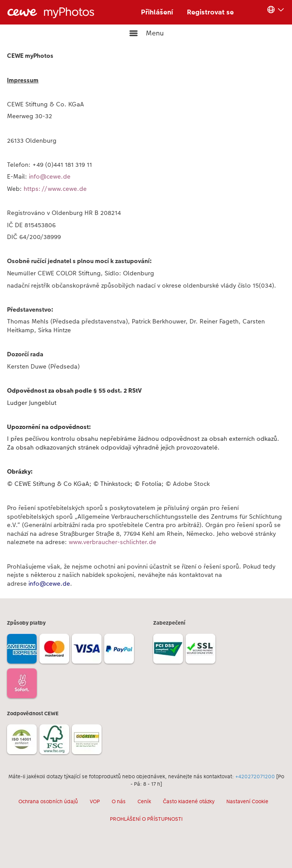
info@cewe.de (50, 176)
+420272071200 (255, 777)
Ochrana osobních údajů (48, 801)
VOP (95, 801)
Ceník (144, 801)
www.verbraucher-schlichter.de (113, 542)
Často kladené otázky (189, 801)
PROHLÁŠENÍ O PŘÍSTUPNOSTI (146, 819)
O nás (119, 801)
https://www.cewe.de (57, 189)
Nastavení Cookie (247, 801)
